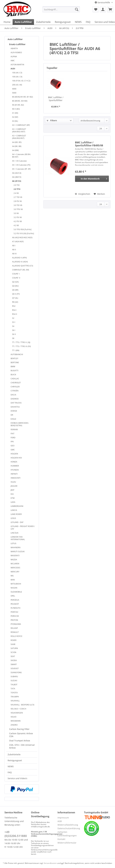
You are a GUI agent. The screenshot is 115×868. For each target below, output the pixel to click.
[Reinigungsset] (63, 22)
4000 (14, 89)
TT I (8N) (16, 350)
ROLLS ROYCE (16, 636)
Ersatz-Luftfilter (17, 44)
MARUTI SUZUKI (18, 552)
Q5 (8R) (15, 290)
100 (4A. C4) (17, 77)
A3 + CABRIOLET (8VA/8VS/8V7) (19, 137)
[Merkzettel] (96, 9)
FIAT (13, 434)
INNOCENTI (16, 478)
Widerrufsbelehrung (68, 825)
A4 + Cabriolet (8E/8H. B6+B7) (21, 156)
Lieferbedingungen (67, 836)
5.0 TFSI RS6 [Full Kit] (23, 229)
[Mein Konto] (103, 9)
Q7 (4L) (15, 298)
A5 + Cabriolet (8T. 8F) (21, 169)
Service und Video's (17, 778)
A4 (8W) (15, 150)
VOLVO (13, 717)
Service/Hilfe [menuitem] (103, 2)
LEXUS (13, 518)
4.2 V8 (16, 225)
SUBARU (14, 676)
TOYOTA (14, 693)
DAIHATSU (15, 407)
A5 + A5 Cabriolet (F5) (21, 165)
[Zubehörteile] (43, 22)
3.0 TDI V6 (18, 205)
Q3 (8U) (15, 286)
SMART (14, 664)
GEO (13, 446)
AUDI (13, 69)
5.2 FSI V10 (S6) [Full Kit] (24, 233)
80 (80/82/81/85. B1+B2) (23, 97)
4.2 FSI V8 (18, 221)
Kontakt (61, 839)
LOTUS (13, 543)
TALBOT (14, 685)
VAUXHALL (15, 701)
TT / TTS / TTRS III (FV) (21, 346)
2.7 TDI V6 (18, 197)
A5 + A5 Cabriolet (19, 161)
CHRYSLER (15, 387)
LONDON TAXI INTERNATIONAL (18, 538)
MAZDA (14, 560)
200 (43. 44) (17, 85)
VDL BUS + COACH (18, 709)
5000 (14, 93)
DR (12, 415)
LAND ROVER (16, 514)
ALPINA (14, 57)
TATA (13, 689)
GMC (13, 450)
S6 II (14, 334)
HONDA (14, 462)
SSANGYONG (16, 672)
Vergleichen (83, 194)
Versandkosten (50, 863)
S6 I (14, 330)
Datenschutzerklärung (69, 828)
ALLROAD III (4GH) (20, 262)
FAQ (10, 772)
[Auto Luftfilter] (23, 22)
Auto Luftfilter (15, 39)
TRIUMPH (15, 697)
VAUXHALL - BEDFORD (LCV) (22, 705)
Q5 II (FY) (16, 294)
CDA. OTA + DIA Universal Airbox (22, 746)
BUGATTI (15, 371)
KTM (13, 498)
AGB (60, 821)
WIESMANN (16, 721)
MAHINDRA (16, 547)
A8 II (14, 250)
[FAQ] (88, 22)
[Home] (7, 22)
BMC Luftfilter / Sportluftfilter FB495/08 (56, 99)
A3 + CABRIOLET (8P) (21, 125)
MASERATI (15, 556)
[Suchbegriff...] (61, 9)
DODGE (14, 411)
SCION (13, 652)
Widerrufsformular (67, 843)
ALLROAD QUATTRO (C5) (23, 266)
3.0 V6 (16, 213)
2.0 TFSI (17, 189)
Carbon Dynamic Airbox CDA (21, 735)
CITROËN (15, 391)
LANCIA (14, 510)
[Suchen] (77, 9)
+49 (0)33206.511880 (16, 834)
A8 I (14, 246)
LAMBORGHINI (17, 506)
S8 (13, 338)
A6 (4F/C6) (17, 181)
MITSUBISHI (16, 584)
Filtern (52, 120)
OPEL (13, 596)
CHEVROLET (16, 383)
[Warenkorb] (110, 9)
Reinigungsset (15, 760)
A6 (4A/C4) (17, 173)
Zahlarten (62, 832)
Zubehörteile (14, 754)
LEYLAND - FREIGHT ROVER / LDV (23, 528)
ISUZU (13, 482)
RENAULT (15, 632)
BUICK (13, 375)
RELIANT (14, 628)
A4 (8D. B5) (17, 142)
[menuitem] (61, 11)
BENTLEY (14, 358)
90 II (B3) (16, 109)
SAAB (13, 644)
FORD (13, 438)
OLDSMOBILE (16, 592)
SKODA (14, 660)
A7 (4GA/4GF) (18, 242)
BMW (13, 367)
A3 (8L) (15, 121)
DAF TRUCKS (16, 403)
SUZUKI (14, 681)
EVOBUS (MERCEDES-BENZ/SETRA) (20, 424)
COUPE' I (16, 274)
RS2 (14, 306)
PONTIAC (15, 612)
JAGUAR (14, 486)
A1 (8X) (15, 113)
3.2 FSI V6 (18, 217)
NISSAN (14, 588)
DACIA (13, 395)
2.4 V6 (16, 193)
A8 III (14, 254)
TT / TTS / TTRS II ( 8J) (21, 342)
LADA (13, 502)
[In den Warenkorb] (92, 179)
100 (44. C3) (17, 73)
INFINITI (14, 474)
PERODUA (15, 600)
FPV (12, 442)
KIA (12, 494)
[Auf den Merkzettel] (99, 194)
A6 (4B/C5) (17, 177)
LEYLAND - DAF (17, 522)
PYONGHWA (16, 624)
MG (12, 576)
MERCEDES (15, 568)
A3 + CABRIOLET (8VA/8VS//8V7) (19, 130)
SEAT (13, 656)
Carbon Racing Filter (19, 729)
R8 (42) (15, 302)
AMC (13, 61)
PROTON (14, 620)
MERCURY (15, 572)
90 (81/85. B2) (18, 105)
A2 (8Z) (15, 117)
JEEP (12, 490)
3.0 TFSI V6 (18, 209)
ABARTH (14, 48)
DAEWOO (15, 399)
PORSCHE (15, 616)
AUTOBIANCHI (17, 354)
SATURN (14, 648)
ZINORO (14, 725)
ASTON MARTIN (17, 65)
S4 (13, 326)
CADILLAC (15, 379)
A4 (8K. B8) (17, 146)
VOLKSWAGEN (17, 713)
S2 (13, 318)
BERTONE (15, 362)
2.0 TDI (17, 185)
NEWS (11, 766)
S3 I (14, 322)
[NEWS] (78, 22)
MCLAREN (15, 564)
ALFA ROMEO (16, 52)
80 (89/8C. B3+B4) (20, 101)
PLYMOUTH (15, 608)
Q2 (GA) (15, 282)
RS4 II (15, 314)
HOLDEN (14, 454)
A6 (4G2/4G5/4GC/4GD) (22, 237)
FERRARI (14, 430)
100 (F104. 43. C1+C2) (21, 81)
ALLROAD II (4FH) (19, 258)
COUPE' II (16, 278)
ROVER (14, 640)
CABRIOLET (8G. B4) (21, 270)
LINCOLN (14, 533)
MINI (13, 580)
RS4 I (14, 310)
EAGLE (13, 419)
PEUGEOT (15, 604)
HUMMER (15, 466)
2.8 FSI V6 (18, 201)
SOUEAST (15, 668)
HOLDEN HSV (16, 458)
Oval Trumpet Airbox (20, 741)
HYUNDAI (15, 470)
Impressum (63, 818)
